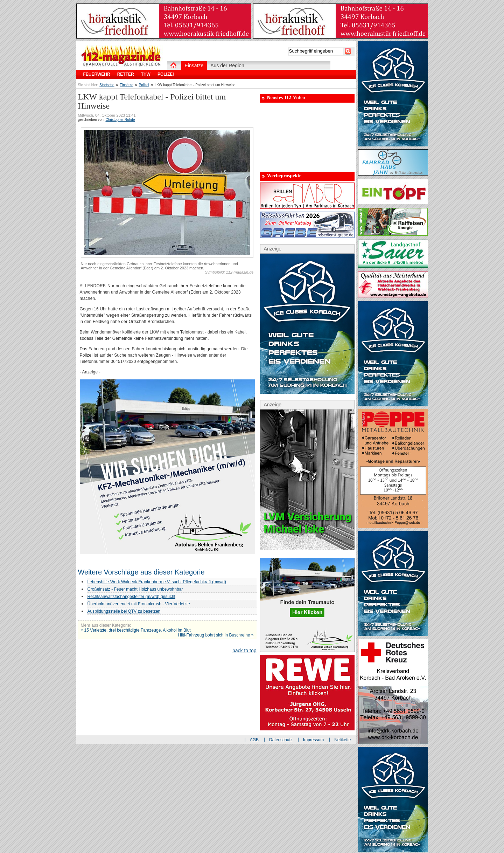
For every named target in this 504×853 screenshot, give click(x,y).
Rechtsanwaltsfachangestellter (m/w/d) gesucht (131, 597)
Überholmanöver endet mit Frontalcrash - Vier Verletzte (139, 604)
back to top (244, 651)
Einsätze (126, 85)
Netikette (342, 740)
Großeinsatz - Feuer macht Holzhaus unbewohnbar (135, 589)
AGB (254, 740)
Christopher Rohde (120, 120)
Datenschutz (281, 740)
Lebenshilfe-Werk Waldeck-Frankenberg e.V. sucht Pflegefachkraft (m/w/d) (157, 582)
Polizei (144, 85)
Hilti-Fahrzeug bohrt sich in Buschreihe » (216, 635)
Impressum (313, 740)
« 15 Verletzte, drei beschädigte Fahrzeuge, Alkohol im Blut (136, 630)
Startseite (107, 85)
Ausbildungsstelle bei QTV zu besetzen (124, 611)
